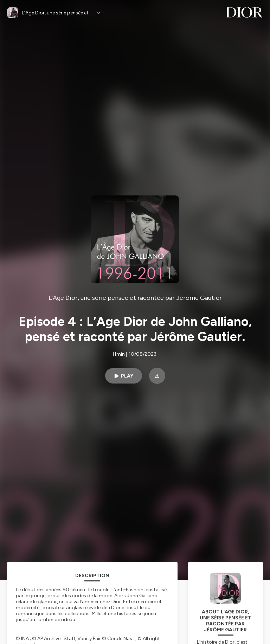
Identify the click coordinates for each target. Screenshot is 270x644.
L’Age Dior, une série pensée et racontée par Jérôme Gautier (135, 298)
